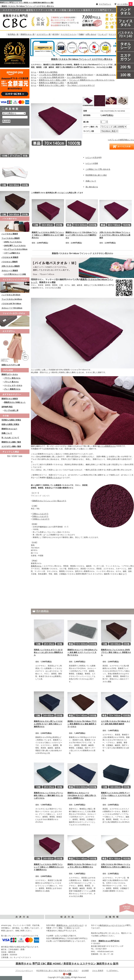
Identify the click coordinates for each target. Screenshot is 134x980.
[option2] (109, 131)
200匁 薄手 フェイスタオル (15, 246)
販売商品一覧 (13, 34)
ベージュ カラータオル (13, 385)
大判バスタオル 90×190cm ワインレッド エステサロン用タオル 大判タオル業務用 (115, 235)
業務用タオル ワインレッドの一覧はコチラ (49, 501)
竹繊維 (81, 34)
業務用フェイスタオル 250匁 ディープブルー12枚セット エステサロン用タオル (116, 795)
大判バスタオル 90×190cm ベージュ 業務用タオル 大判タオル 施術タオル (116, 866)
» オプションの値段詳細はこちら (121, 140)
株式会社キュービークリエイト (112, 925)
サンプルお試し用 (11, 410)
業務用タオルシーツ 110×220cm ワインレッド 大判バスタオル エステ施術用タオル (81, 235)
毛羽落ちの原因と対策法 (11, 420)
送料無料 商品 (7, 407)
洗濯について (7, 433)
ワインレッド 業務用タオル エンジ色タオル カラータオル (92, 80)
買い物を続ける (92, 187)
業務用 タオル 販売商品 (48, 72)
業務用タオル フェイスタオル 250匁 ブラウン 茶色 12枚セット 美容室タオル (116, 652)
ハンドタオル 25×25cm (11, 295)
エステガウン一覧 (44, 34)
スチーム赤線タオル (12, 253)
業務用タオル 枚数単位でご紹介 (51, 83)
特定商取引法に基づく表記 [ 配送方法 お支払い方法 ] (57, 971)
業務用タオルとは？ (9, 429)
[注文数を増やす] (107, 121)
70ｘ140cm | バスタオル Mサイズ (81, 85)
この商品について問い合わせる (98, 169)
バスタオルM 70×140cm (11, 304)
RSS (9, 456)
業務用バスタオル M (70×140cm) (80, 75)
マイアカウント (105, 4)
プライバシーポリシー (24, 971)
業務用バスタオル (54, 478)
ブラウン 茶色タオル (12, 378)
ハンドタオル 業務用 (10, 234)
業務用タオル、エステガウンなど (70, 925)
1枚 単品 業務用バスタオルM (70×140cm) (112, 75)
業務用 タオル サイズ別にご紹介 (52, 85)
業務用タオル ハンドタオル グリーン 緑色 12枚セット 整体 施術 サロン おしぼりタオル (48, 795)
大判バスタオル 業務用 (11, 266)
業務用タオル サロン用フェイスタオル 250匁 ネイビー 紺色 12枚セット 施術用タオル (48, 724)
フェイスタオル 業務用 (11, 238)
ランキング (102, 34)
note (20, 456)
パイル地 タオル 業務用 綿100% (52, 75)
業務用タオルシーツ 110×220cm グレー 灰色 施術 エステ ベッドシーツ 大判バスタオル (82, 652)
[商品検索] (15, 117)
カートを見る (123, 4)
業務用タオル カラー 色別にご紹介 (53, 80)
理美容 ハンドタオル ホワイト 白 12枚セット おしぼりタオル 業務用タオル (48, 652)
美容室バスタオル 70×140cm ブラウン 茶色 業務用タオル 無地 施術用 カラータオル (82, 724)
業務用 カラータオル (10, 374)
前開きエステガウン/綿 (11, 365)
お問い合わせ (91, 34)
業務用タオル (36, 566)
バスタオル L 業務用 (9, 262)
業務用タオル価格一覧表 (11, 442)
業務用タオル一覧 (28, 34)
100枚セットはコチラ (41, 519)
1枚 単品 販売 (72, 83)
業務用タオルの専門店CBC (109, 941)
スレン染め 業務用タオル (77, 77)
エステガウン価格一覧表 (11, 446)
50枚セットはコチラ (40, 516)
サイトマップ (114, 34)
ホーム (34, 72)
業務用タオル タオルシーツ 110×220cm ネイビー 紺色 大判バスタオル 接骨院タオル (82, 795)
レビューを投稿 (92, 163)
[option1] (114, 127)
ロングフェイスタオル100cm (16, 249)
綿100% (56, 34)
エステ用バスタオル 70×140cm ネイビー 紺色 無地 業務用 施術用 (116, 723)
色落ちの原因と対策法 (10, 424)
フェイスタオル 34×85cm (12, 299)
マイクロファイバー (69, 34)
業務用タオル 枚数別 (10, 399)
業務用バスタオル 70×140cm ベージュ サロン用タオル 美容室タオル (82, 866)
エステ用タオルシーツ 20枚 (15, 274)
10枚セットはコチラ (40, 514)
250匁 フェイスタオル (13, 242)
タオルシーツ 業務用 (10, 271)
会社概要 (85, 971)
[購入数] (103, 122)
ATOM (14, 456)
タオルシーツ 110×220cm (12, 308)
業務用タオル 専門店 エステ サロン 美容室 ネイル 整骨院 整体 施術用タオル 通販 (27, 2)
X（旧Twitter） (113, 971)
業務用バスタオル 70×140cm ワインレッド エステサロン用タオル (82, 59)
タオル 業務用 (98, 971)
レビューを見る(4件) (94, 157)
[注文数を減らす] (107, 122)
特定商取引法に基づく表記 (96, 175)
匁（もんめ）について (10, 438)
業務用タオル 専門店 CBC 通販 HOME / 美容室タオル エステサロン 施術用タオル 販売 (67, 964)
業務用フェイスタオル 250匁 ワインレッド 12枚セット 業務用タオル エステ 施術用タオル (48, 235)
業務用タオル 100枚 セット (15, 402)
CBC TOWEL (66, 977)
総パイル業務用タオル (107, 446)
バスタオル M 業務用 (10, 257)
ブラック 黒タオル (11, 382)
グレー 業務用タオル (12, 389)
